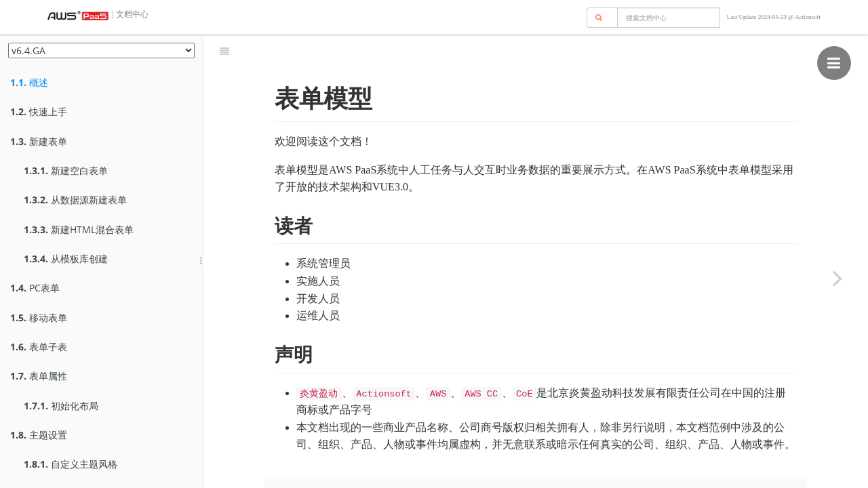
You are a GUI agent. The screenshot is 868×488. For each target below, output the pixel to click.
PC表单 (35, 288)
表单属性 (39, 376)
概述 (29, 82)
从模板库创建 (66, 259)
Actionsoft (808, 17)
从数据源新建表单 (75, 200)
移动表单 (39, 318)
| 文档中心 (130, 14)
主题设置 (39, 435)
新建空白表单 (66, 170)
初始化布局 (61, 406)
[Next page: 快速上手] (837, 278)
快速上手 (39, 111)
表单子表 (39, 347)
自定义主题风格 (71, 464)
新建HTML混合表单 (79, 229)
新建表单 (39, 141)
